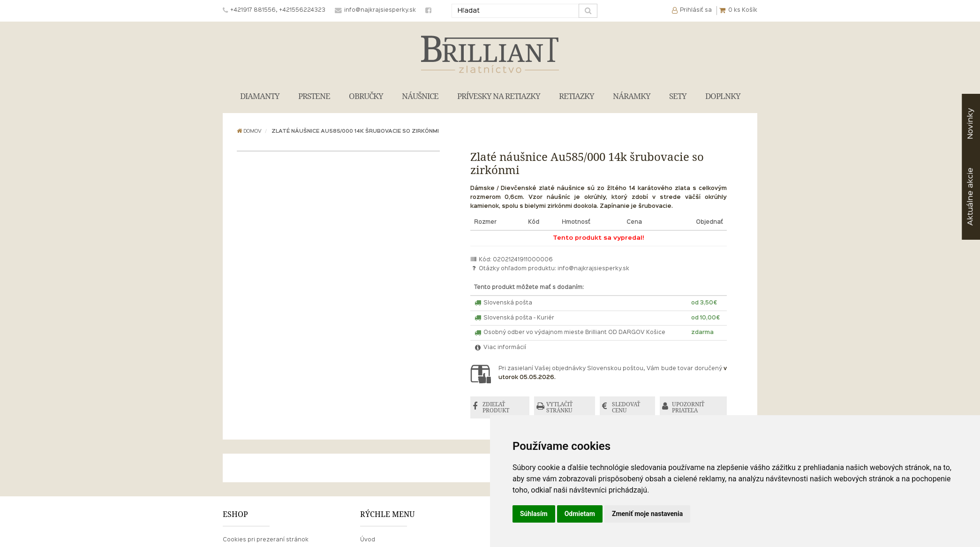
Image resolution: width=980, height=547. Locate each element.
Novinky (970, 124)
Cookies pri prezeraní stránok (266, 540)
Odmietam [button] (580, 514)
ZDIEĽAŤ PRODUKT (496, 407)
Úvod (368, 540)
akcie (970, 197)
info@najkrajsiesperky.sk (593, 269)
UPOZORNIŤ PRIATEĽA (688, 407)
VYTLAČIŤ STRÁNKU (559, 407)
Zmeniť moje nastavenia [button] (647, 514)
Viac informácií (500, 348)
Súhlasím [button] (534, 514)
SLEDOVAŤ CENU (626, 407)
